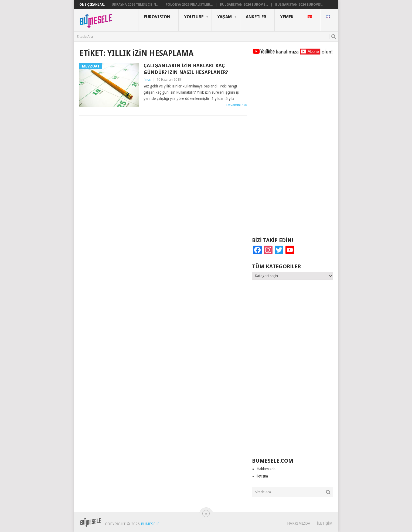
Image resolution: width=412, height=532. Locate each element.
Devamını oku (237, 105)
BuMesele (150, 524)
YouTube (194, 17)
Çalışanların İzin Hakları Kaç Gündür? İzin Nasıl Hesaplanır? (186, 69)
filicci (147, 79)
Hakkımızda (266, 469)
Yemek (287, 17)
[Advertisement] (292, 148)
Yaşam (225, 17)
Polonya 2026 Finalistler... (189, 5)
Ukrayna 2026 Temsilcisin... (135, 5)
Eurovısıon (157, 17)
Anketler (256, 17)
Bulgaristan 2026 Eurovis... (244, 5)
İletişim (262, 476)
